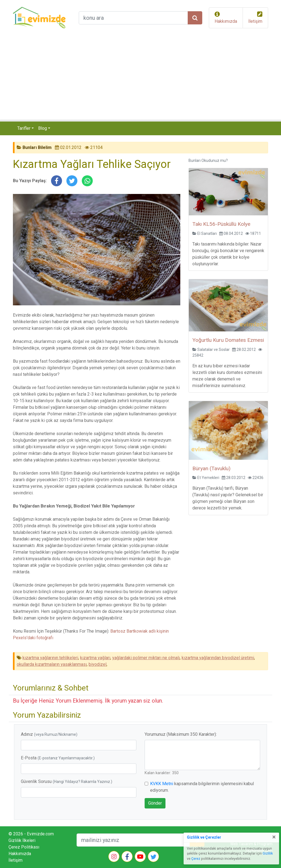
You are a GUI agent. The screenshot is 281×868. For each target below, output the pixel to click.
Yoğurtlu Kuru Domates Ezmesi (228, 340)
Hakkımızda (226, 21)
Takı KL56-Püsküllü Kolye (221, 224)
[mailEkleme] (133, 840)
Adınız (49, 734)
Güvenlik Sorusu (67, 781)
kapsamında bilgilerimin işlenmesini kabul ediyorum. (202, 787)
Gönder (155, 803)
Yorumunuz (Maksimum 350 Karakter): (181, 734)
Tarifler (24, 128)
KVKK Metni (162, 784)
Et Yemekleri (208, 478)
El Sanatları (207, 233)
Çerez (196, 859)
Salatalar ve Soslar (213, 350)
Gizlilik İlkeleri (22, 840)
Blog (43, 128)
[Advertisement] (140, 78)
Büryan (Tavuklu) (211, 468)
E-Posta (58, 758)
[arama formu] (133, 18)
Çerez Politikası (24, 847)
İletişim (255, 21)
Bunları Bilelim (37, 147)
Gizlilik (268, 853)
